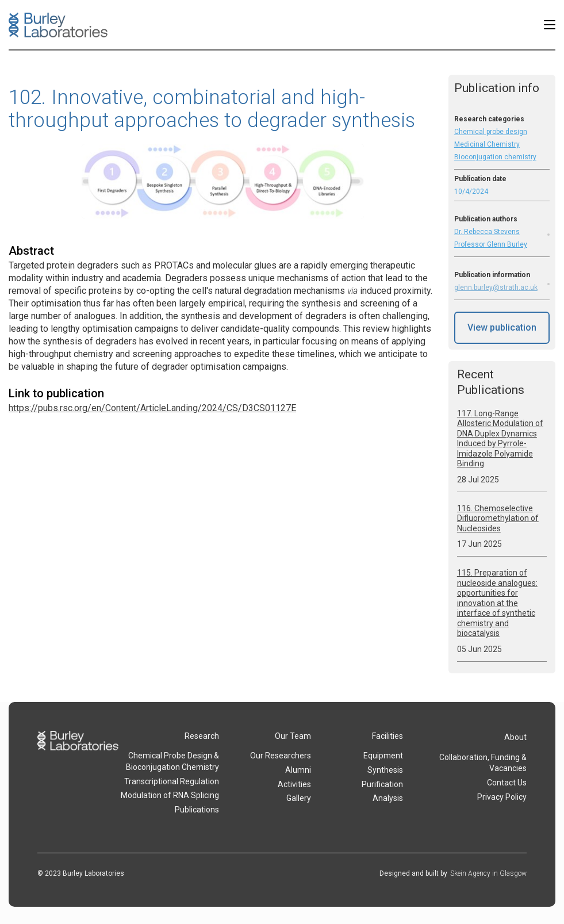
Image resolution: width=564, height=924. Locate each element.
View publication (502, 327)
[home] (58, 25)
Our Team (293, 736)
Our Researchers (281, 756)
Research (202, 736)
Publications (197, 810)
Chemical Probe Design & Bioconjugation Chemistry (172, 761)
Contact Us (507, 783)
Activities (294, 784)
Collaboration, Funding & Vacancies (483, 763)
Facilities (387, 736)
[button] (550, 25)
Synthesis (385, 770)
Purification (382, 784)
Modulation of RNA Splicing (170, 795)
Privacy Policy (502, 797)
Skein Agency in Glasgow (488, 873)
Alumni (298, 770)
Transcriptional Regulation (172, 781)
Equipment (383, 756)
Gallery (299, 798)
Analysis (388, 798)
